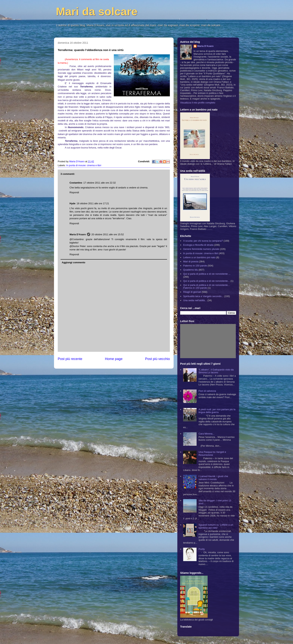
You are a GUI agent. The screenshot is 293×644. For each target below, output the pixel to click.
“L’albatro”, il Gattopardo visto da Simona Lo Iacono (216, 371)
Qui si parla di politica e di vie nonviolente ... (207, 274)
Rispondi (74, 192)
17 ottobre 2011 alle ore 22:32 (100, 183)
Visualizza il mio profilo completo (198, 103)
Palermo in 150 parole (195, 266)
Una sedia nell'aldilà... (195, 300)
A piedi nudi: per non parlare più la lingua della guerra (217, 411)
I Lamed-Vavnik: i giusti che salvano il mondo (213, 478)
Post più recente (70, 359)
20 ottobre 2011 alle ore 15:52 (108, 234)
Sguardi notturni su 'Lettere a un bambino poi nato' (216, 526)
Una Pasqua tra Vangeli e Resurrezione (212, 453)
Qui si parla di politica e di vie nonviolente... (206, 281)
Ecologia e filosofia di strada (198, 245)
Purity (202, 549)
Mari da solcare (97, 11)
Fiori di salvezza (207, 391)
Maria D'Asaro (77, 161)
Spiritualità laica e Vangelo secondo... (203, 296)
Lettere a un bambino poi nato (199, 257)
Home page (114, 359)
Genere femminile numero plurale (201, 249)
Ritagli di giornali (192, 292)
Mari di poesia (191, 262)
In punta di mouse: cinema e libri (84, 165)
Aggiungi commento (74, 262)
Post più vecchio (158, 359)
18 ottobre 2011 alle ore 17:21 (93, 203)
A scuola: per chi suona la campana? (203, 241)
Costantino (76, 183)
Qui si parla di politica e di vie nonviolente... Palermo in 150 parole (206, 287)
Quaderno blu (191, 270)
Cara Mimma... (206, 434)
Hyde (73, 203)
